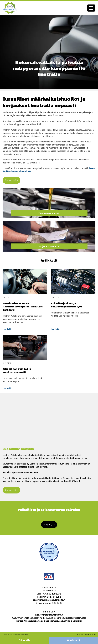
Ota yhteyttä (73, 640)
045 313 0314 (49, 612)
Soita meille (24, 640)
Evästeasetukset (22, 635)
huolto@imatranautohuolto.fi (49, 615)
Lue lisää (7, 329)
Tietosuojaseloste (9, 635)
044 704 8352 (54, 597)
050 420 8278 (54, 594)
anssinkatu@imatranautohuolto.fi (49, 600)
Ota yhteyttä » (12, 180)
